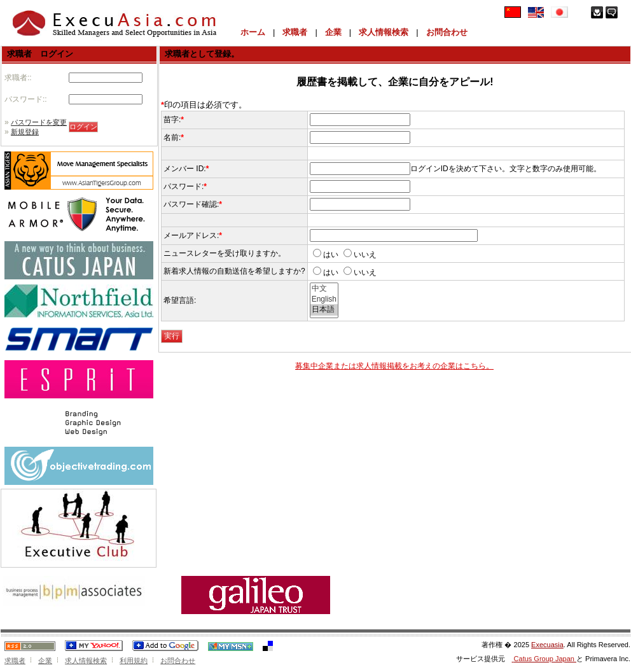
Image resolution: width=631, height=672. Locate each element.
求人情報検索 (384, 32)
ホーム (253, 32)
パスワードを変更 (39, 122)
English (324, 299)
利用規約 (134, 661)
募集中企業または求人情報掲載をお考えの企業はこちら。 (394, 366)
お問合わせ (447, 32)
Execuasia (547, 645)
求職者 (295, 32)
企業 (333, 32)
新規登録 (25, 132)
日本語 (324, 310)
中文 (324, 289)
